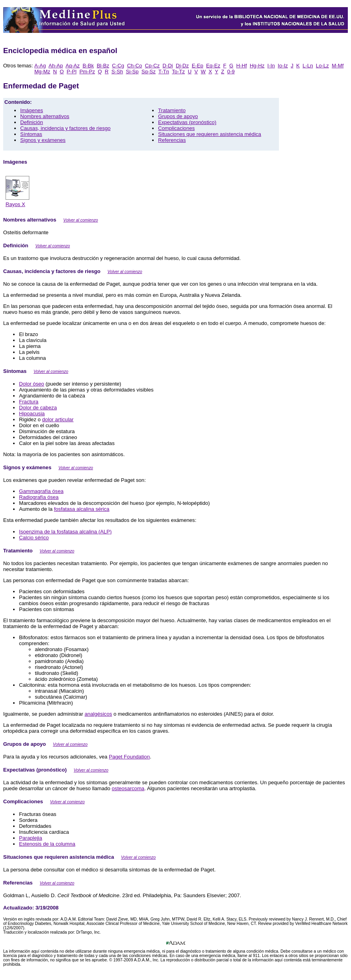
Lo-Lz (322, 66)
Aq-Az (72, 66)
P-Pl (72, 72)
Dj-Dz (182, 66)
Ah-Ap (55, 66)
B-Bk (88, 66)
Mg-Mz (42, 72)
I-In (271, 66)
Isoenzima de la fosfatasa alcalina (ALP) (65, 532)
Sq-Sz (149, 72)
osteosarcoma (128, 788)
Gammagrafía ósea (41, 491)
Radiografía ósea (39, 497)
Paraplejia (31, 838)
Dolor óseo (31, 384)
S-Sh (117, 72)
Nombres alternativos (45, 116)
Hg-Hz (257, 66)
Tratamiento (172, 110)
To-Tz (178, 72)
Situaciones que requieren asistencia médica (210, 134)
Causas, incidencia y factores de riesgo (65, 128)
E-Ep (197, 66)
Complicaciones (176, 128)
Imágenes (32, 110)
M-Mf (338, 66)
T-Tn (164, 72)
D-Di (168, 66)
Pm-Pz (87, 72)
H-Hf (241, 66)
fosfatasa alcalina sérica (82, 509)
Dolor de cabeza (38, 408)
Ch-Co (135, 66)
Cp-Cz (152, 66)
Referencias (172, 140)
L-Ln (308, 66)
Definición (32, 122)
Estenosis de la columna (47, 844)
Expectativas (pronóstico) (187, 122)
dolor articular (58, 419)
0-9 (231, 72)
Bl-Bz (103, 66)
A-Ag (40, 66)
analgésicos (98, 714)
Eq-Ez (213, 66)
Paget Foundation (130, 757)
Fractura (29, 402)
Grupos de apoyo (178, 116)
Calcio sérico (34, 538)
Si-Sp (132, 72)
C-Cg (118, 66)
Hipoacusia (32, 414)
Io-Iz (283, 66)
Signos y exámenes (43, 140)
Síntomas (31, 134)
